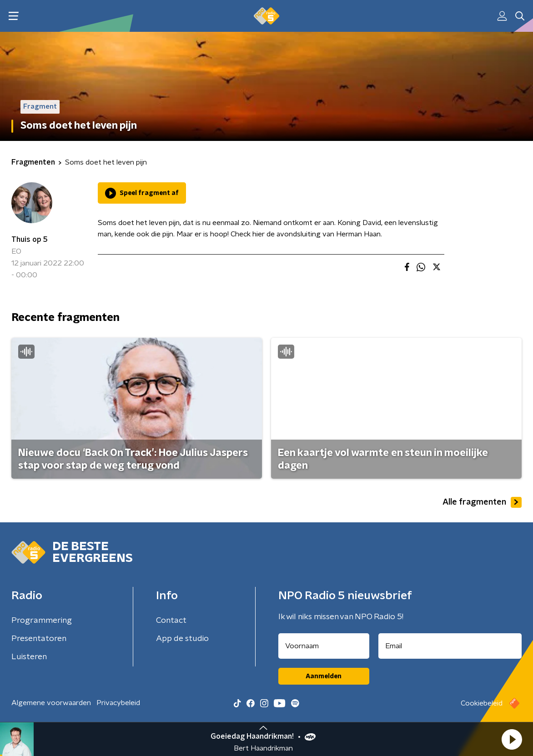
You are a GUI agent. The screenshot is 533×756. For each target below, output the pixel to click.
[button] (512, 739)
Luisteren (29, 657)
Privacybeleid (118, 703)
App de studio (182, 639)
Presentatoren (39, 639)
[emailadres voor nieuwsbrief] (450, 646)
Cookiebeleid (482, 703)
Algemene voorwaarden (51, 703)
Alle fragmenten (482, 502)
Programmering (42, 621)
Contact (171, 621)
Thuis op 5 (30, 240)
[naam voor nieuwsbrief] (324, 646)
